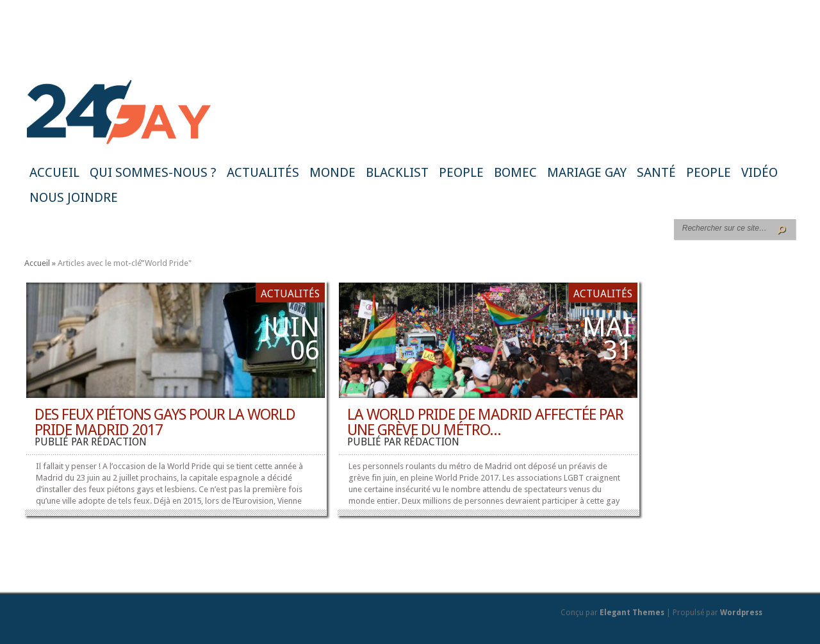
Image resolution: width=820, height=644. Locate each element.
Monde (332, 172)
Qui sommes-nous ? (153, 172)
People (461, 172)
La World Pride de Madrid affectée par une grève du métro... (485, 422)
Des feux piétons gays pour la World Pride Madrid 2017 (165, 422)
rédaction (119, 442)
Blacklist (397, 172)
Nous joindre (74, 197)
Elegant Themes (632, 613)
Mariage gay (587, 172)
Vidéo (759, 172)
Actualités (263, 172)
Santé (656, 172)
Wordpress (741, 613)
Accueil (54, 172)
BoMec (515, 172)
